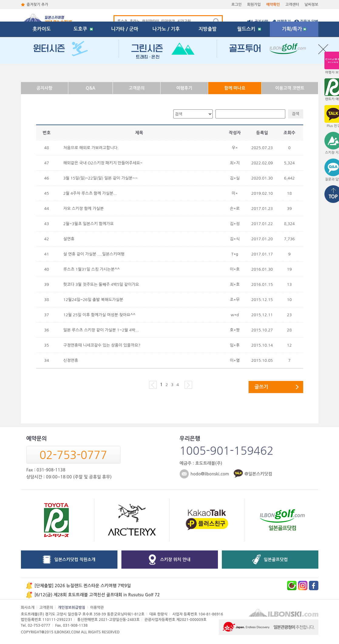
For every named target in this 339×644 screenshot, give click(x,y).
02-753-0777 (73, 455)
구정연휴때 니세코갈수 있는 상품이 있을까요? (102, 345)
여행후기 (284, 22)
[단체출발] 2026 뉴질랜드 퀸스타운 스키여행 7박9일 (83, 586)
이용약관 (97, 608)
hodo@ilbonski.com (210, 474)
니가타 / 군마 (125, 71)
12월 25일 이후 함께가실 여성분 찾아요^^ (100, 315)
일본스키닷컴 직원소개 (75, 560)
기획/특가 (294, 71)
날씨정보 (311, 5)
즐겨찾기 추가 (37, 5)
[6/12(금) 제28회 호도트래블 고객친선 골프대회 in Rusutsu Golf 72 (97, 595)
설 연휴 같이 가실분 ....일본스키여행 (94, 254)
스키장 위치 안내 (175, 560)
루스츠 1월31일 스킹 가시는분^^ (92, 269)
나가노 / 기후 (166, 71)
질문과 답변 (309, 22)
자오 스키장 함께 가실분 (84, 209)
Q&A (91, 88)
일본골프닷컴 (276, 560)
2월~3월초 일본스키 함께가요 (89, 224)
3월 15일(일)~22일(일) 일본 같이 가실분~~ (101, 178)
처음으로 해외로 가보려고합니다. (91, 148)
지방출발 (208, 71)
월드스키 (249, 71)
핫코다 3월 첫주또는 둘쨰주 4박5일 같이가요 (101, 284)
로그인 (236, 5)
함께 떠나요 (235, 88)
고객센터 (292, 5)
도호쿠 (83, 71)
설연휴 (69, 239)
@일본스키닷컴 (258, 474)
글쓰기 (261, 387)
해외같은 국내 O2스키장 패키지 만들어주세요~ (103, 163)
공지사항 (261, 22)
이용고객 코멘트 (290, 88)
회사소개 (28, 608)
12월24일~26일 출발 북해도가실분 (93, 300)
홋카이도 (42, 71)
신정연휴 (71, 360)
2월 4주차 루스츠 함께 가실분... (90, 193)
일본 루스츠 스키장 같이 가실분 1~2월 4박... (101, 330)
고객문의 (137, 88)
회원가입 (254, 5)
